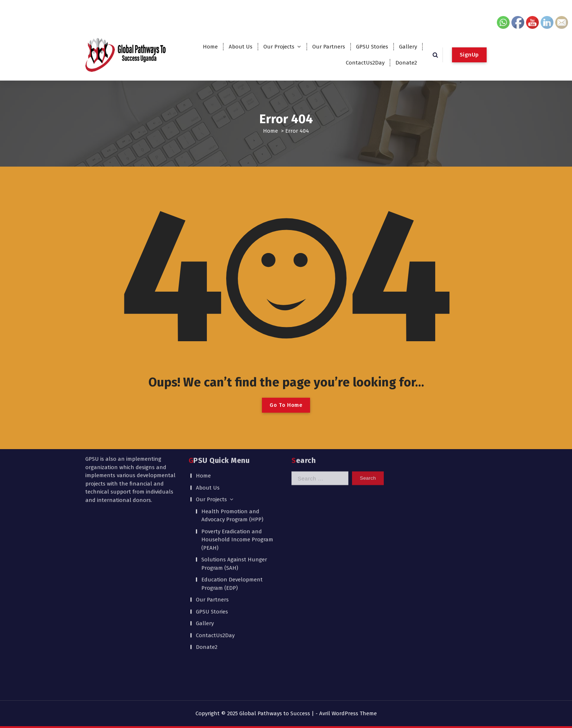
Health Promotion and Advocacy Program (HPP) (232, 439)
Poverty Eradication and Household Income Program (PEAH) (237, 463)
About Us (241, 47)
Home (210, 47)
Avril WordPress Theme (348, 713)
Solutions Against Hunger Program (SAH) (234, 487)
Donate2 (406, 63)
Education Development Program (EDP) (232, 507)
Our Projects (279, 47)
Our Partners (329, 47)
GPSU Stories (372, 47)
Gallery (408, 47)
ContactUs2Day (365, 63)
